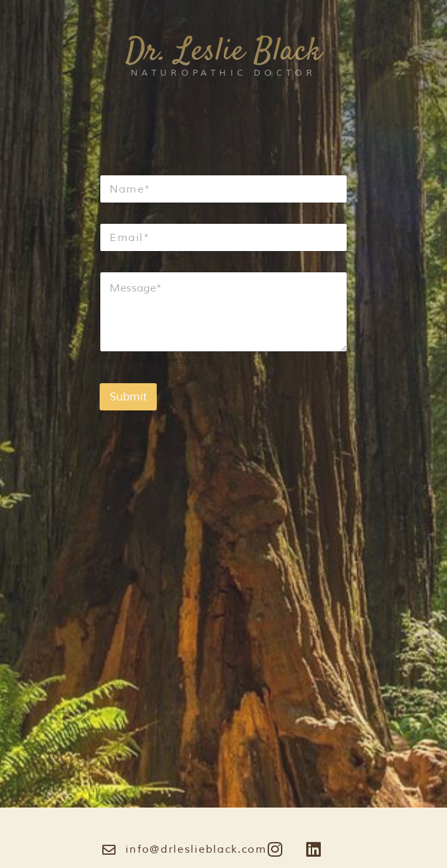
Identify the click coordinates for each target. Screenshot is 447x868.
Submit (128, 397)
